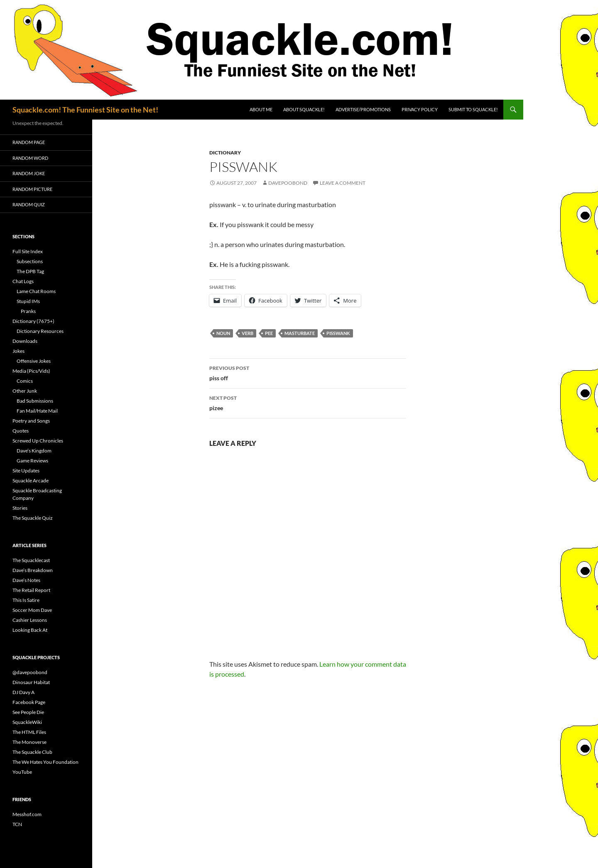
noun (223, 333)
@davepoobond (30, 672)
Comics (25, 381)
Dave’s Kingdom (34, 451)
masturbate (300, 333)
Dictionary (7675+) (33, 321)
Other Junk (25, 391)
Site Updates (26, 471)
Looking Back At (30, 630)
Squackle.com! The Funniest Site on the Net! (85, 110)
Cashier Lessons (30, 620)
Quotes (21, 431)
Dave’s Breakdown (33, 570)
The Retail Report (31, 590)
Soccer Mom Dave (32, 610)
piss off (308, 372)
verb (248, 333)
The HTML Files (29, 732)
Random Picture (32, 189)
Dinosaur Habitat (31, 682)
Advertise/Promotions (363, 109)
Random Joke (29, 173)
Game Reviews (32, 461)
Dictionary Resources (40, 331)
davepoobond (288, 183)
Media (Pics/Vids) (31, 371)
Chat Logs (23, 281)
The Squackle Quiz (33, 518)
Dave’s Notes (26, 580)
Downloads (25, 341)
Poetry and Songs (31, 421)
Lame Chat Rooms (36, 291)
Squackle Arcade (31, 480)
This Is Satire (26, 600)
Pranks (28, 311)
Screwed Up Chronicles (38, 441)
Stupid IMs (28, 301)
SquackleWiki (27, 722)
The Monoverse (29, 742)
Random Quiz (29, 204)
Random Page (29, 142)
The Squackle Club (32, 752)
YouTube (22, 772)
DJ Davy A (23, 692)
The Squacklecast (31, 560)
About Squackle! (304, 109)
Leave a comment (343, 183)
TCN (17, 824)
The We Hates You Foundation (45, 762)
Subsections (30, 261)
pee (269, 333)
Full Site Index (28, 251)
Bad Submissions (35, 401)
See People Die (28, 712)
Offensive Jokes (34, 361)
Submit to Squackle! (473, 109)
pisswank (338, 333)
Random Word (30, 158)
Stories (20, 508)
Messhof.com (27, 814)
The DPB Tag (30, 271)
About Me (261, 109)
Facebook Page (29, 702)
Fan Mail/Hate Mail (37, 411)
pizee (308, 402)
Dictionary (225, 153)
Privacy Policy (420, 109)
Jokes (18, 351)
